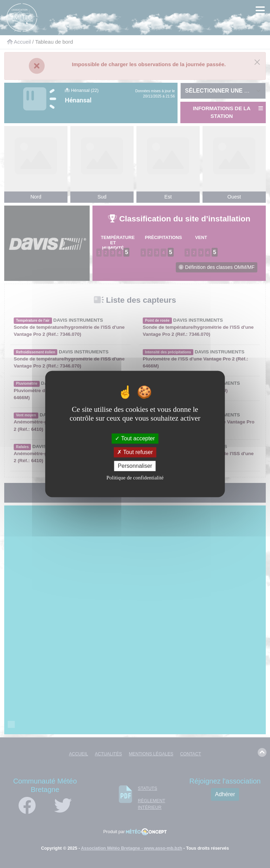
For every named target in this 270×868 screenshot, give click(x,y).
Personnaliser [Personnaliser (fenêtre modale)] (135, 466)
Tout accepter (135, 438)
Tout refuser (135, 452)
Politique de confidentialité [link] (135, 478)
